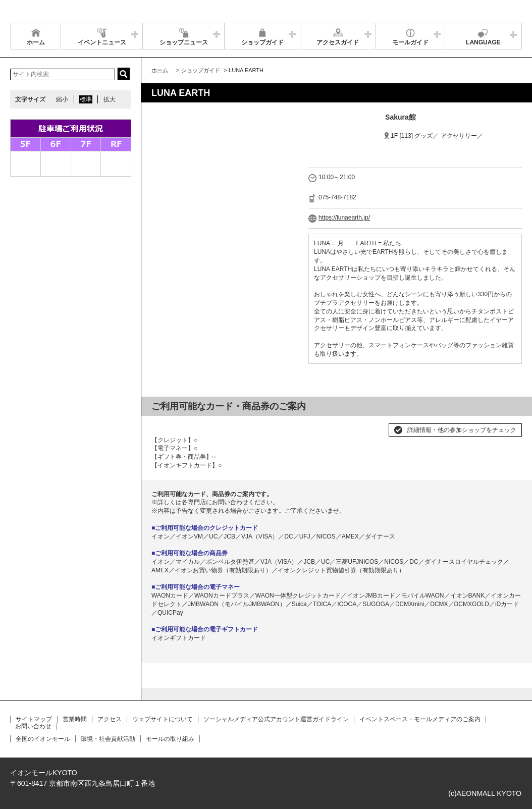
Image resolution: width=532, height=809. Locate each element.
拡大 (110, 99)
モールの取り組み (170, 739)
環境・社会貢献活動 (108, 739)
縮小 (62, 99)
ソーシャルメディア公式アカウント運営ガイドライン (276, 719)
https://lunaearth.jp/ (344, 218)
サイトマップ (34, 719)
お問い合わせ (33, 726)
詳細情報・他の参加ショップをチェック (462, 430)
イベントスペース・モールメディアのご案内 (420, 719)
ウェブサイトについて (163, 719)
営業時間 (75, 719)
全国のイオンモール (43, 739)
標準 (86, 99)
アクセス (110, 719)
